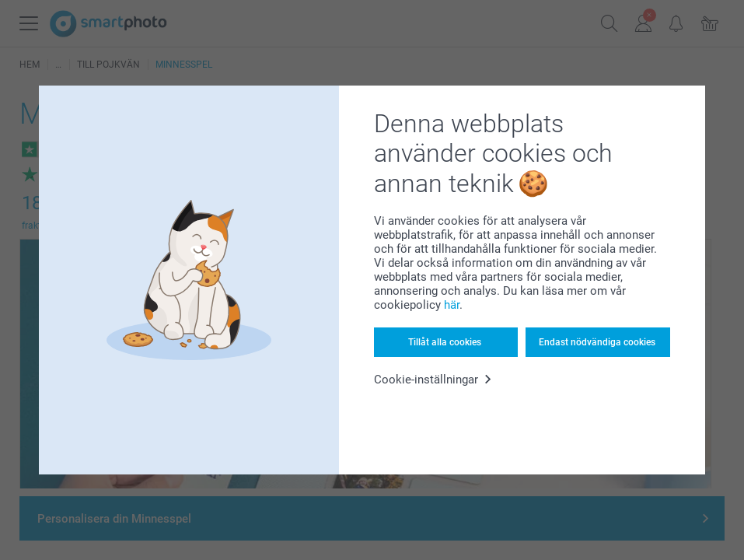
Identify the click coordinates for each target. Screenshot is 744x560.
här (452, 305)
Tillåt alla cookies (445, 342)
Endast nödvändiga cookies (597, 342)
